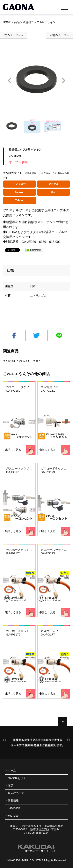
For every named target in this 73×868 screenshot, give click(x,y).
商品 (17, 22)
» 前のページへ (59, 35)
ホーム (12, 770)
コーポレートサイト (37, 851)
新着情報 (13, 801)
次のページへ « (14, 35)
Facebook (14, 808)
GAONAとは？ (17, 778)
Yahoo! (19, 200)
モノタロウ (19, 184)
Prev (9, 81)
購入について (16, 793)
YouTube (13, 816)
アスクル (54, 184)
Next (64, 81)
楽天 (54, 192)
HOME (7, 22)
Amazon (19, 192)
